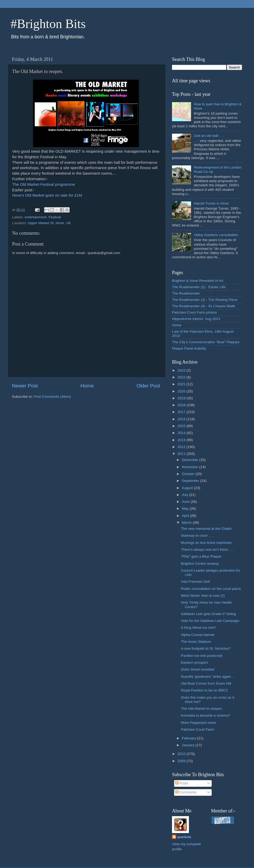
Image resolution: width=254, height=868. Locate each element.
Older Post (148, 386)
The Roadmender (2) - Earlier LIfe (199, 287)
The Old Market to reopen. (202, 709)
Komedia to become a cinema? (206, 715)
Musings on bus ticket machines (206, 543)
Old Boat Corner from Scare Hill (206, 683)
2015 (182, 426)
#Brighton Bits (48, 24)
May (186, 508)
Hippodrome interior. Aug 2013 (196, 319)
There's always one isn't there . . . (207, 550)
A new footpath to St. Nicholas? (206, 648)
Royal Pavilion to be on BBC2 (204, 690)
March (187, 523)
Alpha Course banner (198, 635)
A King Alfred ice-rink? (198, 628)
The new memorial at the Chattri (206, 529)
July (185, 495)
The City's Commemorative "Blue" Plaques (206, 342)
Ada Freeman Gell (196, 582)
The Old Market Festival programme (44, 184)
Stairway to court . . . (197, 535)
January (189, 745)
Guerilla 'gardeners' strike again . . (208, 677)
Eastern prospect (194, 663)
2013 (182, 440)
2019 (182, 398)
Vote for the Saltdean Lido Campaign (210, 621)
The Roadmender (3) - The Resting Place (205, 300)
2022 (182, 377)
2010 (182, 754)
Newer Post (25, 386)
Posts (182, 783)
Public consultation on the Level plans (211, 589)
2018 (182, 405)
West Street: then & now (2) (203, 596)
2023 (182, 370)
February (189, 738)
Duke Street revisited (198, 669)
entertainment (36, 217)
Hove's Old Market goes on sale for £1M (47, 195)
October (189, 474)
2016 (182, 419)
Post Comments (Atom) (52, 397)
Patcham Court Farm (198, 729)
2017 (182, 412)
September (191, 481)
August (188, 488)
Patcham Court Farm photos (194, 312)
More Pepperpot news (198, 723)
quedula (184, 837)
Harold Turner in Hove (211, 203)
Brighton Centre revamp (200, 564)
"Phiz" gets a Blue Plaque (201, 556)
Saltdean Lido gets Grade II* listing (208, 614)
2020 (182, 391)
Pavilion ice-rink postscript (202, 656)
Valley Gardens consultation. (216, 235)
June (186, 502)
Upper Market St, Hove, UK (49, 223)
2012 (182, 447)
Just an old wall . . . (209, 136)
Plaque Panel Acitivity (189, 348)
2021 (182, 384)
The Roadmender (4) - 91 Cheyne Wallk (204, 306)
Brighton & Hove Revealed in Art (198, 281)
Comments (186, 792)
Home (87, 386)
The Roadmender (186, 293)
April (186, 516)
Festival (55, 217)
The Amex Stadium (196, 642)
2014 (182, 433)
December (190, 460)
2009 (182, 761)
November (190, 467)
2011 (182, 454)
